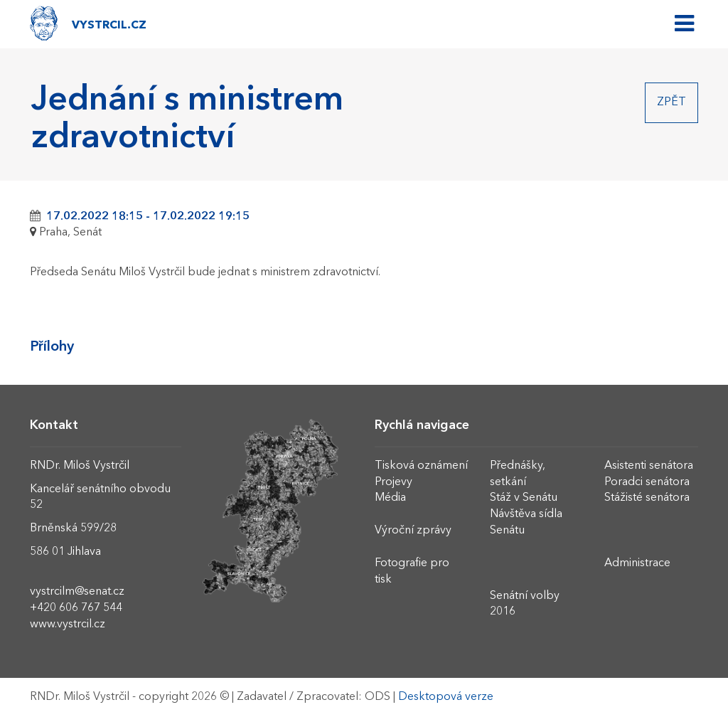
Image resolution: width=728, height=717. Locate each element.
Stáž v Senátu (524, 498)
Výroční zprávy (413, 531)
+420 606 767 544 (76, 608)
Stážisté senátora (647, 498)
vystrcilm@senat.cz (77, 592)
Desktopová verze (446, 697)
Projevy (394, 482)
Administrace (637, 563)
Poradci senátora (647, 482)
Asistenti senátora (649, 466)
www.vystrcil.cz (68, 625)
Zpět (671, 102)
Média (390, 498)
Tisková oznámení (421, 466)
